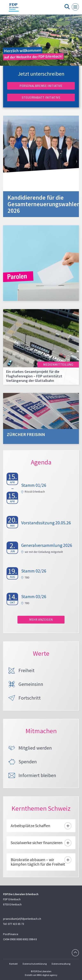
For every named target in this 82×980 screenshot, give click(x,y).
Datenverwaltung (61, 964)
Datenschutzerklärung (35, 964)
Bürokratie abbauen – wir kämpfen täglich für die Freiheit (38, 862)
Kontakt (13, 964)
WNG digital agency (47, 975)
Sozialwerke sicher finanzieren (37, 843)
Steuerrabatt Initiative (41, 97)
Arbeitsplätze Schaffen (30, 826)
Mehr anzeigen (41, 620)
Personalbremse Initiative (41, 86)
